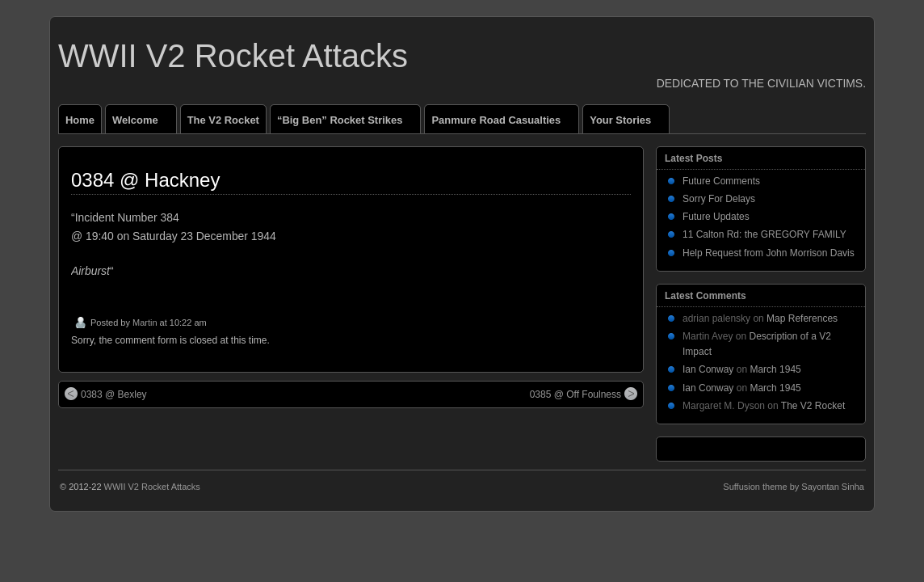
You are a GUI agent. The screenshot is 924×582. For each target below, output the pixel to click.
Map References (802, 318)
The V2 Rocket (223, 120)
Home (80, 120)
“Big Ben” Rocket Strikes (346, 124)
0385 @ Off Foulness (584, 394)
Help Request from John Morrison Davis (769, 253)
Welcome (142, 124)
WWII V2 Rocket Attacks (233, 56)
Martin (145, 323)
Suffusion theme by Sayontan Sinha (794, 487)
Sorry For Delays (719, 199)
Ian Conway (708, 369)
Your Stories (627, 124)
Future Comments (721, 181)
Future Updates (716, 217)
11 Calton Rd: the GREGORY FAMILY (764, 234)
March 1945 (775, 369)
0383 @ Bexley (106, 394)
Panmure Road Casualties (503, 124)
